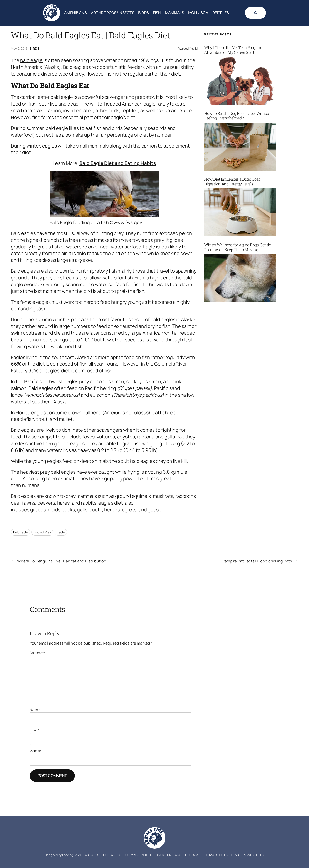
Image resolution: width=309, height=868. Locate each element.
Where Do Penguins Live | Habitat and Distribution (62, 561)
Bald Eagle (20, 532)
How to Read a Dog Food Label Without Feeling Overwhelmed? (237, 116)
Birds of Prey (42, 532)
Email (34, 730)
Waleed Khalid (188, 48)
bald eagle (31, 60)
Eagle (61, 532)
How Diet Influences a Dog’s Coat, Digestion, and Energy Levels (232, 182)
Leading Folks (71, 855)
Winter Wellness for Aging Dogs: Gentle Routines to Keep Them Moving (237, 247)
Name (35, 709)
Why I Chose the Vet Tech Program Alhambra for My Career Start (233, 50)
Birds (35, 48)
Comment (38, 653)
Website (35, 751)
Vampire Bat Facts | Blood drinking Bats (257, 561)
